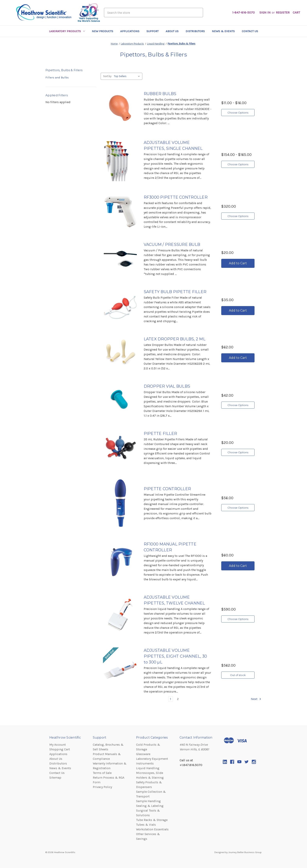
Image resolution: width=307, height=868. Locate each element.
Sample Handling (148, 801)
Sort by (107, 76)
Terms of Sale (102, 773)
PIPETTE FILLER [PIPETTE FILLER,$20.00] (160, 434)
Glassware (143, 754)
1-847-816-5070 (243, 12)
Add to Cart (238, 263)
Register (283, 12)
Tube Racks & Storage (152, 820)
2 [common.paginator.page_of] (178, 699)
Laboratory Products (67, 31)
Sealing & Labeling (150, 806)
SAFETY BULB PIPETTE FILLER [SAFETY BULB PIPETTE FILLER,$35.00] (175, 292)
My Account (58, 745)
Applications (130, 31)
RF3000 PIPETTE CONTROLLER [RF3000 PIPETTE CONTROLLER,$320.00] (176, 197)
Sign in (265, 12)
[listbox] (128, 76)
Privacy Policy (102, 787)
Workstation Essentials (152, 829)
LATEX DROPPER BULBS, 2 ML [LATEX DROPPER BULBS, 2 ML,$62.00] (175, 339)
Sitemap (55, 778)
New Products (102, 31)
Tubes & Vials (146, 825)
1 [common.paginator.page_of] (171, 699)
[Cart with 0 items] (296, 13)
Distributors (195, 31)
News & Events (223, 31)
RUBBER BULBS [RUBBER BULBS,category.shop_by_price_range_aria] (160, 94)
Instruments (145, 763)
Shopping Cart (60, 749)
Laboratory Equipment (152, 759)
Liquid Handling (148, 768)
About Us (172, 31)
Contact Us (250, 31)
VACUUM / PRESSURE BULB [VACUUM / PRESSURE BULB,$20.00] (172, 244)
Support (153, 31)
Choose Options (238, 113)
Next (256, 699)
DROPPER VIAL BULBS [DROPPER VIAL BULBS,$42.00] (167, 386)
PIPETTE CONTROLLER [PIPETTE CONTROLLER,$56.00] (167, 489)
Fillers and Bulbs (57, 77)
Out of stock (238, 675)
